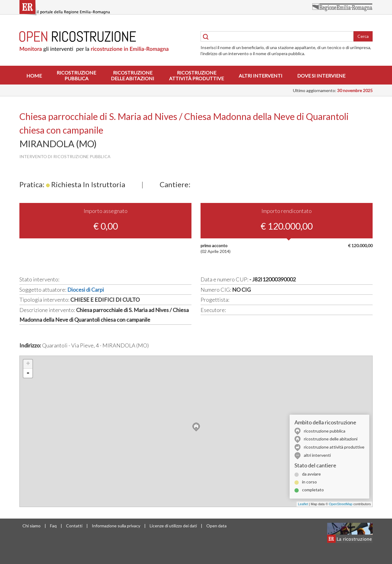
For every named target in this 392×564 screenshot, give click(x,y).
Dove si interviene (321, 76)
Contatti (74, 526)
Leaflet (303, 504)
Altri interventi (261, 76)
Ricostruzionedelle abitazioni (133, 75)
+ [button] (28, 364)
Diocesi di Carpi (86, 290)
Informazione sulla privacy (116, 526)
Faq (53, 526)
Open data (216, 526)
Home (34, 76)
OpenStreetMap (341, 504)
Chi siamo (32, 526)
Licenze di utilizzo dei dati (173, 526)
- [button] (28, 373)
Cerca (363, 36)
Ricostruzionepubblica (76, 75)
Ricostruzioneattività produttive (196, 75)
